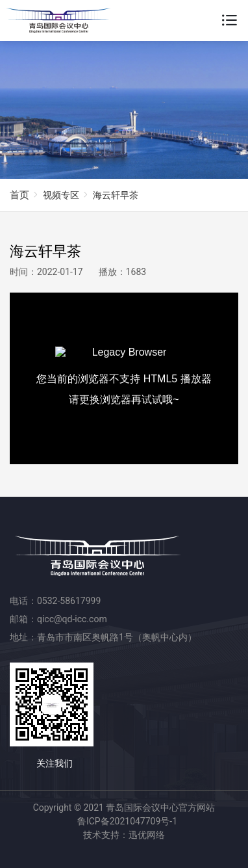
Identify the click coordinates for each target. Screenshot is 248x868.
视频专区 (61, 195)
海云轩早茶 (116, 195)
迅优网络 (147, 835)
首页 (19, 195)
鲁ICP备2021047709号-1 (127, 821)
